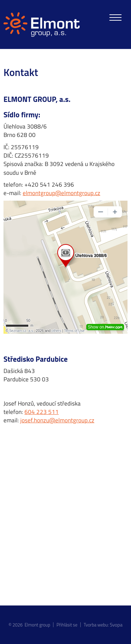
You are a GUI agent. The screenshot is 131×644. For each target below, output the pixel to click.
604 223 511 (42, 412)
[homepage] (42, 25)
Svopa (116, 625)
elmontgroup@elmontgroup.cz (61, 193)
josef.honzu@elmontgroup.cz (57, 420)
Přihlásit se (67, 625)
